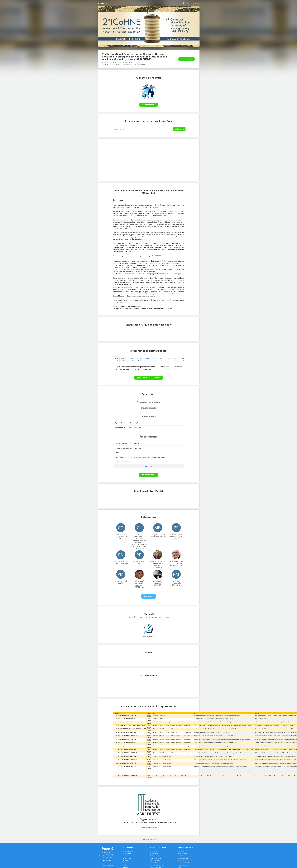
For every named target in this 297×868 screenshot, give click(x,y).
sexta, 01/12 (116, 359)
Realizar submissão (149, 475)
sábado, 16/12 (176, 359)
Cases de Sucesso (183, 853)
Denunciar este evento (149, 840)
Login (196, 3)
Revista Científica (155, 853)
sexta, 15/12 (169, 359)
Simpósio (125, 863)
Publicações (153, 851)
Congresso (126, 861)
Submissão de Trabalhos (157, 865)
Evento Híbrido (127, 858)
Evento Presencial (128, 853)
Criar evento (181, 851)
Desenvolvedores (182, 865)
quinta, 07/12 (132, 359)
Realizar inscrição (186, 59)
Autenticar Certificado (183, 863)
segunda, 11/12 (140, 359)
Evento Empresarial (128, 851)
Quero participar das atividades (148, 378)
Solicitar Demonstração (184, 856)
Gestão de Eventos (155, 861)
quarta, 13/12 (154, 359)
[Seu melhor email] (142, 129)
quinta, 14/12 (162, 359)
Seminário (125, 865)
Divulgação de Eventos (156, 856)
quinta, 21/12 (184, 359)
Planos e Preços (182, 861)
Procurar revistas (149, 105)
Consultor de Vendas (183, 858)
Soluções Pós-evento (156, 863)
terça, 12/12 (147, 359)
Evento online (126, 856)
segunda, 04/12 (124, 359)
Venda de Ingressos (155, 858)
